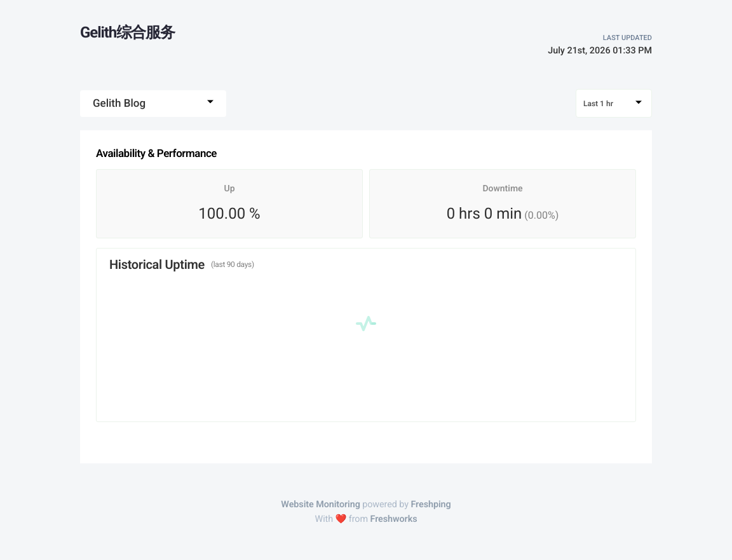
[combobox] (153, 104)
